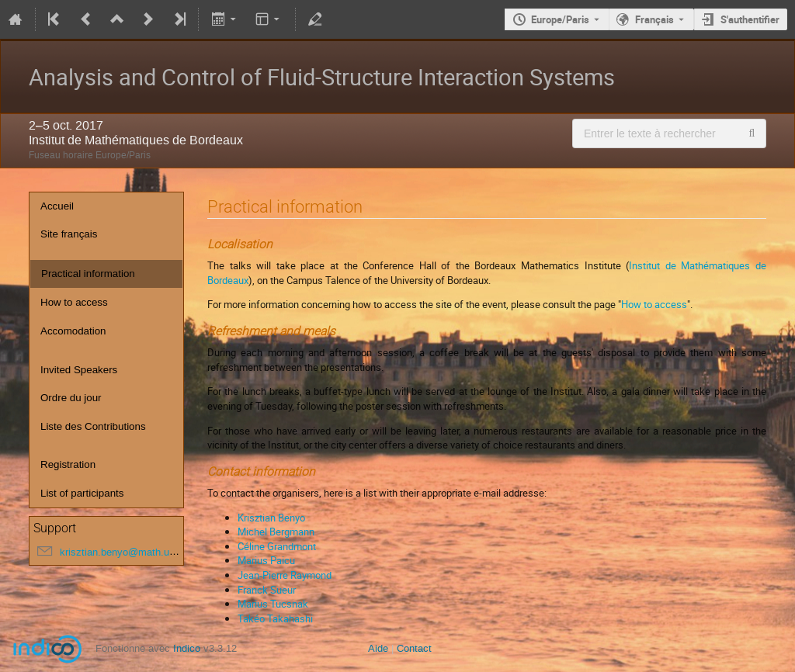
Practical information (88, 274)
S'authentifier (750, 19)
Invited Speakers (79, 370)
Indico (187, 648)
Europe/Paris (560, 19)
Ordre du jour (71, 398)
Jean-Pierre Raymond (285, 575)
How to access (74, 302)
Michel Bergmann (276, 532)
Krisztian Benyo (271, 518)
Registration (68, 464)
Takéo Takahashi (275, 618)
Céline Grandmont (277, 546)
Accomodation (73, 331)
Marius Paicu (266, 560)
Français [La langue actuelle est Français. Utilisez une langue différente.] (654, 19)
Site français (69, 234)
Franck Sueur (267, 590)
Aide (378, 648)
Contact (414, 648)
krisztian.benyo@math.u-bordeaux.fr (141, 552)
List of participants (82, 493)
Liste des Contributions (93, 426)
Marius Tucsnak (273, 604)
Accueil (57, 206)
